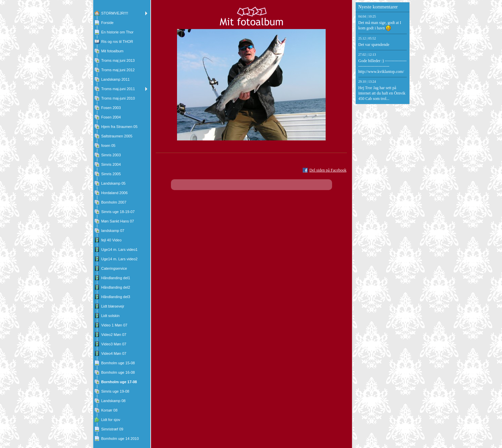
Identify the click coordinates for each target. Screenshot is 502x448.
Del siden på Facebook (328, 170)
